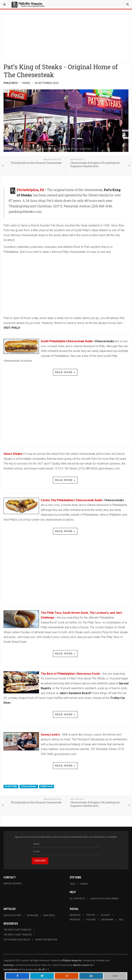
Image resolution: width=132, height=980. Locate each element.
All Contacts (77, 899)
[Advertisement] (66, 36)
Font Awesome (11, 970)
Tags (72, 884)
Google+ (105, 915)
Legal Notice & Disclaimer (104, 899)
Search (84, 884)
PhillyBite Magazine (72, 961)
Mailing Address (13, 884)
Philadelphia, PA (30, 190)
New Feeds (49, 915)
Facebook (75, 915)
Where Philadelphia (46, 940)
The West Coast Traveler (18, 935)
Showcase (33, 915)
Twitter (91, 915)
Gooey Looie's (51, 735)
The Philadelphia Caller (17, 940)
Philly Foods (47, 786)
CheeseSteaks (29, 786)
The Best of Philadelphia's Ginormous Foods (70, 674)
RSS (121, 920)
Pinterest (75, 920)
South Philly (11, 786)
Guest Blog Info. (13, 915)
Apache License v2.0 (83, 965)
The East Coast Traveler (17, 930)
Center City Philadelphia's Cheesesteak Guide (71, 500)
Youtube (91, 920)
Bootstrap (8, 965)
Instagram (107, 920)
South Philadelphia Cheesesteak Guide (67, 341)
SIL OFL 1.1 (44, 970)
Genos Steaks (13, 454)
